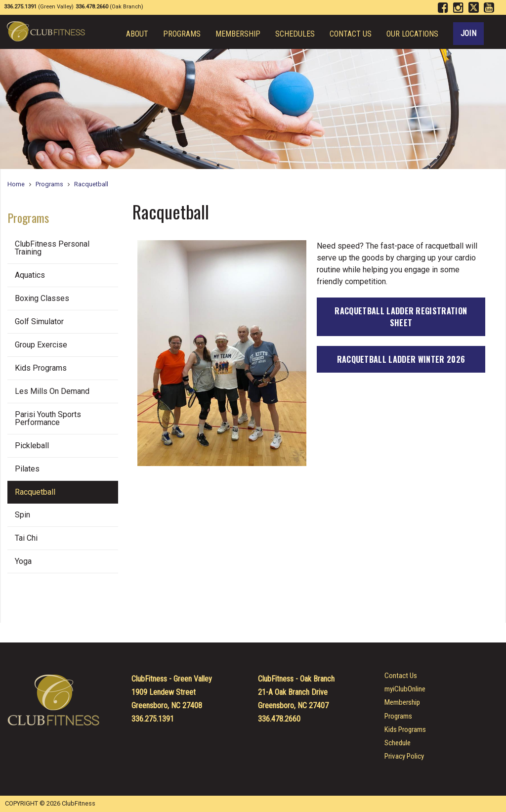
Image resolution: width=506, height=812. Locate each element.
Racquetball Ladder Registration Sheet (401, 317)
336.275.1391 (153, 719)
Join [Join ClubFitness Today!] (468, 33)
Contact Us (351, 34)
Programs (182, 34)
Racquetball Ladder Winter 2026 (401, 359)
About (137, 34)
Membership (238, 34)
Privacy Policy (404, 756)
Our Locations (412, 34)
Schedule (398, 743)
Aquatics (30, 275)
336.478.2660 (279, 719)
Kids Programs (41, 368)
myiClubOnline (405, 689)
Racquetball (91, 184)
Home (16, 184)
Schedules (295, 34)
